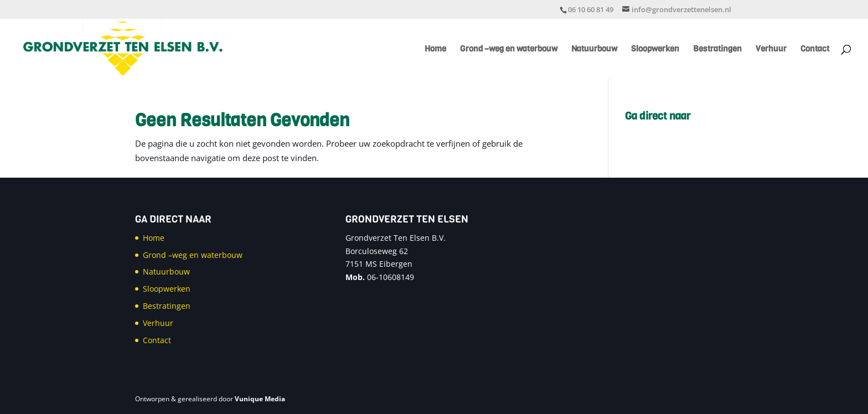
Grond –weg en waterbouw (509, 50)
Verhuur (771, 50)
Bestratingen (717, 50)
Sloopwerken (655, 50)
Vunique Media (260, 399)
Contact (815, 50)
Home (435, 50)
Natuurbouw (594, 50)
